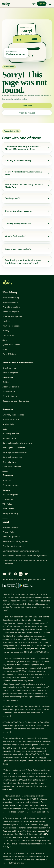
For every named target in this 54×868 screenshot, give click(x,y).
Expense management (12, 316)
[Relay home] (6, 4)
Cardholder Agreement (13, 546)
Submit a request (27, 113)
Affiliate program (10, 494)
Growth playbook (10, 396)
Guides (6, 382)
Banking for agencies (12, 457)
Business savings (10, 302)
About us (7, 480)
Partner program (10, 373)
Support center (10, 438)
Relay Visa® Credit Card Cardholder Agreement (25, 555)
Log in (33, 4)
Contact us (8, 499)
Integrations (8, 335)
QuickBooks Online (11, 345)
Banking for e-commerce (14, 448)
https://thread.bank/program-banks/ (33, 687)
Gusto (5, 349)
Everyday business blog (13, 415)
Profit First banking (11, 307)
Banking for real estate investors (17, 443)
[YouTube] (4, 574)
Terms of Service (10, 527)
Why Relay (7, 504)
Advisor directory (11, 419)
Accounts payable (11, 312)
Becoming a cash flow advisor (16, 401)
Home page (27, 106)
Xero (5, 340)
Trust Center (8, 509)
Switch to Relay (10, 462)
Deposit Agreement (11, 537)
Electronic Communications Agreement (21, 551)
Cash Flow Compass (12, 466)
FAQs (5, 429)
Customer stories (10, 485)
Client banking (9, 368)
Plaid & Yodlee (9, 354)
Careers (6, 490)
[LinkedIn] (21, 574)
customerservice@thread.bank (29, 690)
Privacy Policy (9, 532)
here (46, 825)
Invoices (6, 321)
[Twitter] (26, 574)
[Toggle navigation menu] (50, 4)
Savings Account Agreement (16, 541)
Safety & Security (10, 513)
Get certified (8, 377)
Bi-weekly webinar (11, 434)
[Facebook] (15, 574)
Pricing (6, 330)
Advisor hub (8, 424)
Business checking (11, 297)
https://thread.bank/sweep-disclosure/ (19, 684)
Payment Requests (11, 326)
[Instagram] (10, 574)
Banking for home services (15, 452)
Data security (9, 391)
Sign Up (42, 4)
